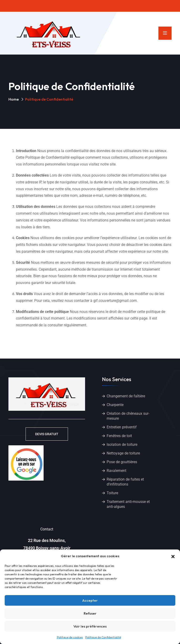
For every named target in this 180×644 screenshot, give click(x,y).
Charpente (115, 405)
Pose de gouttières (122, 462)
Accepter (90, 600)
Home (14, 99)
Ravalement (116, 471)
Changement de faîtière (126, 396)
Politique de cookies (70, 637)
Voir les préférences (90, 626)
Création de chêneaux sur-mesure (128, 416)
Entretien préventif (122, 427)
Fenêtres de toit (119, 436)
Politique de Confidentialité (103, 637)
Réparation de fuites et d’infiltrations (125, 482)
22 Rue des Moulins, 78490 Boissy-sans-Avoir (47, 544)
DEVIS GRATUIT (47, 434)
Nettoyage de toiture (123, 453)
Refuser (90, 613)
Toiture (112, 493)
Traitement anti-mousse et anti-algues (128, 504)
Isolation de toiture (122, 444)
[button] (173, 556)
